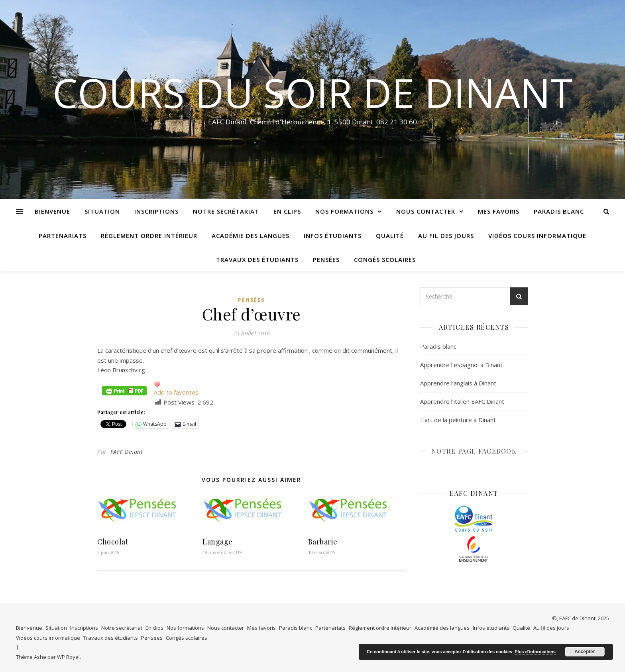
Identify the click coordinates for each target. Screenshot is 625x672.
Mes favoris (499, 211)
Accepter (585, 652)
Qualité (390, 236)
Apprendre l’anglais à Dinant (458, 383)
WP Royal (68, 657)
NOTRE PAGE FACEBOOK (474, 451)
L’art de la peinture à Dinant (458, 420)
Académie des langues (251, 236)
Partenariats (63, 236)
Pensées (326, 259)
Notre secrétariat (226, 211)
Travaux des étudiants (257, 259)
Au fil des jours (446, 236)
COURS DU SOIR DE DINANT (312, 92)
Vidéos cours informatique (537, 236)
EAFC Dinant (127, 452)
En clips (287, 211)
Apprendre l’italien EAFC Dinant (462, 401)
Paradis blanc (559, 211)
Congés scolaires (385, 259)
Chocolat (113, 542)
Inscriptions (156, 211)
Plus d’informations (535, 652)
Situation (102, 211)
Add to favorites (176, 392)
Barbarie (323, 542)
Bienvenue (52, 211)
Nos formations (344, 211)
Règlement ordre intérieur (149, 236)
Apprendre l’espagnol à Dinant (461, 365)
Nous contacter (426, 211)
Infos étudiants (333, 236)
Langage (218, 542)
